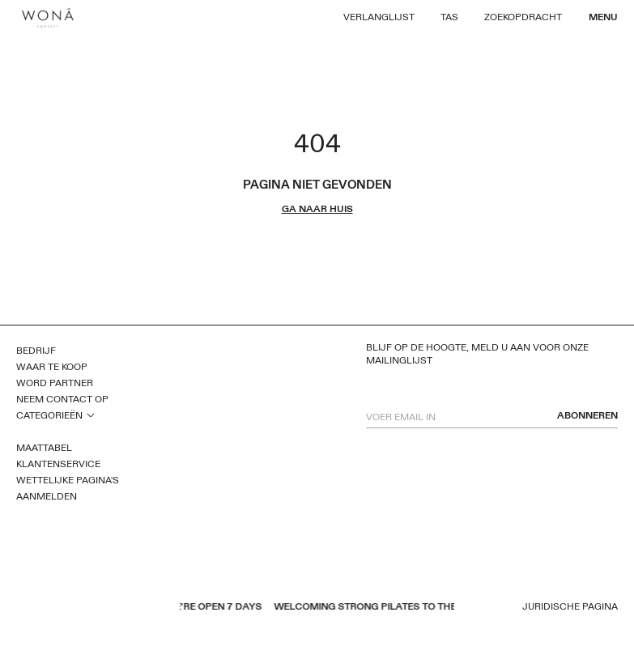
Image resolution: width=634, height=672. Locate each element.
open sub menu (91, 415)
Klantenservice (58, 464)
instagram (87, 608)
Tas (449, 17)
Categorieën (49, 415)
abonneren (587, 416)
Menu (603, 17)
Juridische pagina (570, 607)
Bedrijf (36, 351)
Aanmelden (47, 496)
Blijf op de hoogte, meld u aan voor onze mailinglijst (477, 354)
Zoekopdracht (523, 17)
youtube (45, 608)
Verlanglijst (379, 17)
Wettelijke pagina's (68, 480)
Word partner (55, 383)
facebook (23, 608)
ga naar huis (317, 209)
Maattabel (44, 448)
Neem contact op (62, 399)
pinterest (66, 608)
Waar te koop (52, 367)
